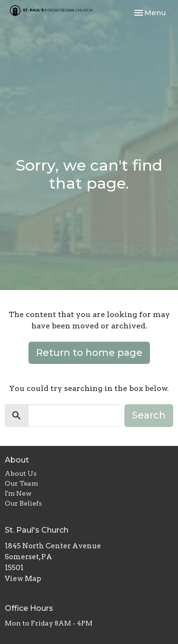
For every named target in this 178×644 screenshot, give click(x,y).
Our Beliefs (23, 503)
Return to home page (89, 353)
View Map (23, 579)
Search (149, 415)
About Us (21, 473)
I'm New (18, 493)
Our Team (21, 483)
